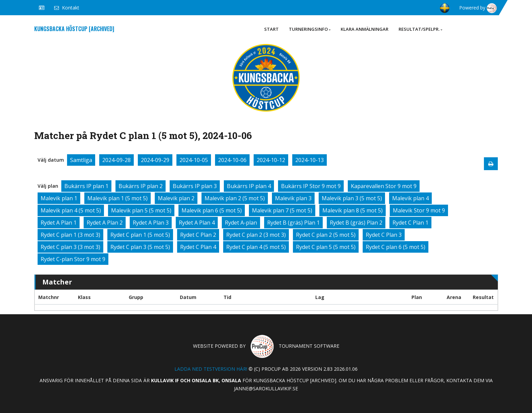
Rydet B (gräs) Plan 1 (293, 223)
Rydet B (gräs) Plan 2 (356, 223)
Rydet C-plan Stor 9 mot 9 (73, 259)
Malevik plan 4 (410, 198)
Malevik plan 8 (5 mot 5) (353, 210)
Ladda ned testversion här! (211, 369)
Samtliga (81, 160)
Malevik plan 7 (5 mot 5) (282, 210)
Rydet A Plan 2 (105, 223)
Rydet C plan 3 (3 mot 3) (70, 247)
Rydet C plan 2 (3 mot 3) (256, 235)
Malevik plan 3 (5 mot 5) (352, 198)
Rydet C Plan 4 (198, 247)
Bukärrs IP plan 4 (249, 186)
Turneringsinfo (310, 29)
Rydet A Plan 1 (59, 223)
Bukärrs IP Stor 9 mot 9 (311, 186)
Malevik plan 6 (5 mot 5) (212, 210)
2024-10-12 (271, 160)
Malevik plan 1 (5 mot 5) (118, 198)
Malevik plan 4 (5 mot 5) (71, 210)
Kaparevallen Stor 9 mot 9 (384, 186)
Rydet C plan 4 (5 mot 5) (256, 247)
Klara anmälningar (365, 29)
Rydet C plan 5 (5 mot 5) (326, 247)
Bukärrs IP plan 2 (141, 186)
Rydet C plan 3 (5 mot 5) (140, 247)
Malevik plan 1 (59, 198)
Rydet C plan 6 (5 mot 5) (396, 247)
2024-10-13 (310, 160)
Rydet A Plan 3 (151, 223)
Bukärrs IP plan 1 (86, 186)
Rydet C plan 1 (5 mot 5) (140, 235)
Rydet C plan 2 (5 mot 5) (326, 235)
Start (271, 29)
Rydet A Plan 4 (197, 223)
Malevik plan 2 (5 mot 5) (235, 198)
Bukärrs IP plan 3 (195, 186)
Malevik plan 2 (176, 198)
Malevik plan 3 (293, 198)
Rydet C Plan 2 (198, 235)
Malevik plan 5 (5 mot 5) (141, 210)
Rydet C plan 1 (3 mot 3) (70, 235)
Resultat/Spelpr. (420, 29)
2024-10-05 (194, 160)
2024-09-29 (155, 160)
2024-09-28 (116, 160)
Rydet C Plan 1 (410, 223)
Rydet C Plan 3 (384, 235)
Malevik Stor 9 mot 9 (419, 210)
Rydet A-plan (241, 223)
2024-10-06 (232, 160)
